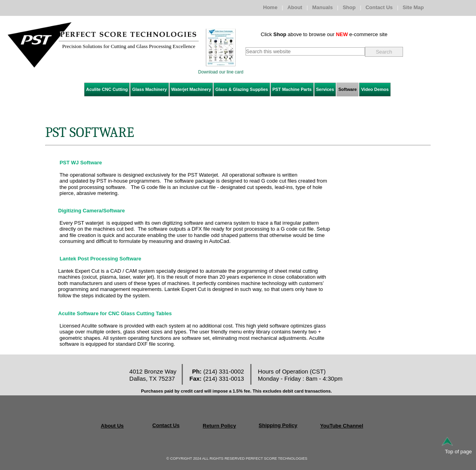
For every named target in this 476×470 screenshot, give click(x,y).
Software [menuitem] (347, 89)
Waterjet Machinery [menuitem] (191, 89)
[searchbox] (305, 51)
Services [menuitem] (325, 89)
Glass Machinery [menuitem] (149, 89)
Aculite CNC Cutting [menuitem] (107, 89)
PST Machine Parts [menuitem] (292, 89)
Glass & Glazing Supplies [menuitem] (242, 89)
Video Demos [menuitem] (375, 89)
